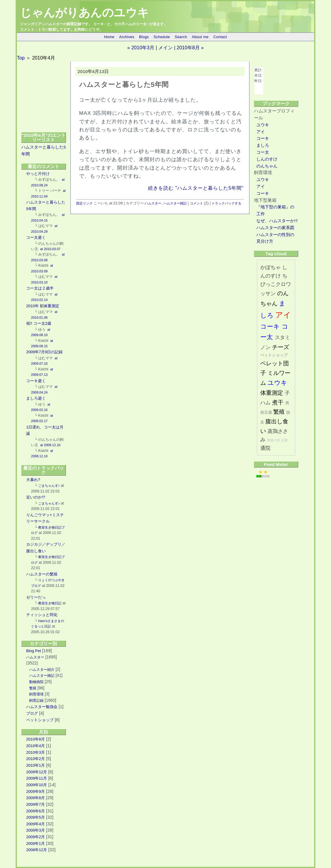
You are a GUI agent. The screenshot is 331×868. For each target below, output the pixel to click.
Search (181, 37)
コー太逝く (36, 237)
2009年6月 (36, 811)
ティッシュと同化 (42, 615)
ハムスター (35, 657)
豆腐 (284, 440)
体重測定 (272, 393)
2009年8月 (36, 798)
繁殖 (33, 688)
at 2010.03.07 (50, 249)
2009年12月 (37, 772)
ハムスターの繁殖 (42, 574)
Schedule (162, 37)
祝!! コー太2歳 (39, 323)
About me (200, 37)
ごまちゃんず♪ (49, 486)
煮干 (278, 402)
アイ (261, 132)
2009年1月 (36, 843)
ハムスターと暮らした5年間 (124, 84)
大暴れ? (33, 480)
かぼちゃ (271, 267)
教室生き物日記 (50, 603)
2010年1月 (36, 765)
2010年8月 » (190, 48)
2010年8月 (36, 739)
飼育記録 (36, 701)
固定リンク (84, 203)
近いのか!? (36, 497)
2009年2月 (36, 837)
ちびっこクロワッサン (276, 285)
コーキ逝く (36, 381)
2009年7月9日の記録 (44, 352)
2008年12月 (37, 850)
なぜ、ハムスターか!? (277, 221)
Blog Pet (34, 651)
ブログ (32, 713)
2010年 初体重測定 (43, 306)
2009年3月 (36, 830)
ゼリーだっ (36, 597)
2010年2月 (36, 759)
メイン (165, 48)
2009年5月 (36, 817)
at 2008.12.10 (50, 445)
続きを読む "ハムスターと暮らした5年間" (196, 188)
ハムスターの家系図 (275, 228)
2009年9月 (36, 791)
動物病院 (36, 682)
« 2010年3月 (141, 48)
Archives (127, 37)
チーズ (281, 347)
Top (21, 58)
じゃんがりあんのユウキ (84, 13)
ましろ (263, 145)
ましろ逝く (36, 398)
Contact (220, 37)
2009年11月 (37, 778)
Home (109, 37)
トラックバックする (226, 203)
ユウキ (263, 125)
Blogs (144, 37)
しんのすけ (267, 159)
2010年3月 (36, 752)
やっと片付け (38, 174)
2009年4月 (36, 824)
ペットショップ (40, 720)
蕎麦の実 (274, 440)
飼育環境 (36, 694)
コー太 (263, 152)
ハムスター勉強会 (42, 707)
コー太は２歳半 (40, 288)
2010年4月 (36, 746)
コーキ (263, 138)
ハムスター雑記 (42, 676)
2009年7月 (36, 804)
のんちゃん (267, 166)
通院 (265, 448)
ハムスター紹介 (42, 670)
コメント (196, 203)
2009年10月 (37, 785)
